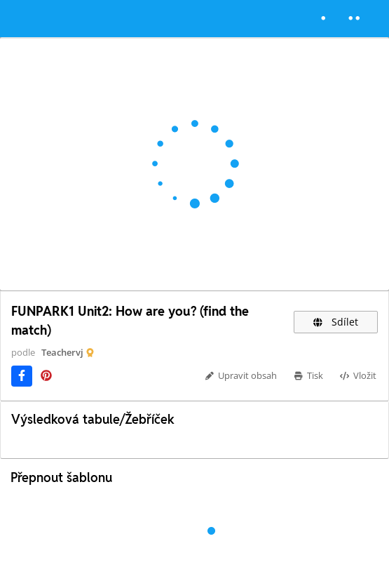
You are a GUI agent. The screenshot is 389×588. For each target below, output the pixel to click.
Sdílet (336, 322)
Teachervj (62, 352)
